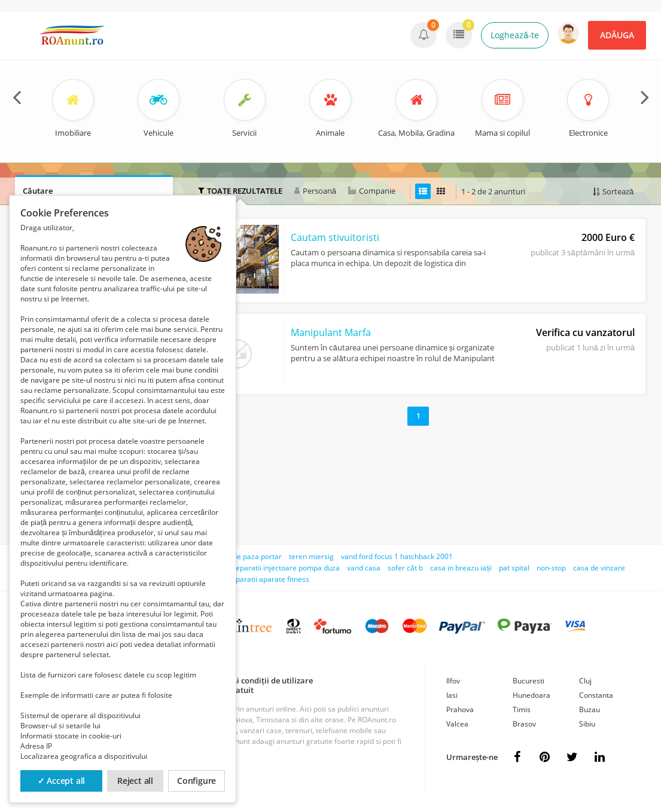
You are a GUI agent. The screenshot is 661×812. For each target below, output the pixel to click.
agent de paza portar (247, 556)
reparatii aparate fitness (269, 579)
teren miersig (311, 556)
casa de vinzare (599, 568)
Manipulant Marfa (331, 332)
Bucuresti (529, 681)
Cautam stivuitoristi (335, 237)
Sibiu (587, 724)
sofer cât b (405, 568)
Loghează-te (515, 35)
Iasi (452, 695)
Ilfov (453, 681)
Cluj (585, 681)
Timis (522, 709)
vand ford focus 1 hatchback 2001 (397, 556)
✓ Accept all (62, 781)
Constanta (596, 695)
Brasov (524, 724)
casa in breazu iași (461, 568)
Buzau (590, 709)
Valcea (457, 724)
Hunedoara (531, 695)
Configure (197, 781)
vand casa (364, 568)
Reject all (135, 781)
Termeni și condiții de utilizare (257, 680)
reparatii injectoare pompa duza (286, 568)
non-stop (551, 568)
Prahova (460, 709)
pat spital (514, 568)
